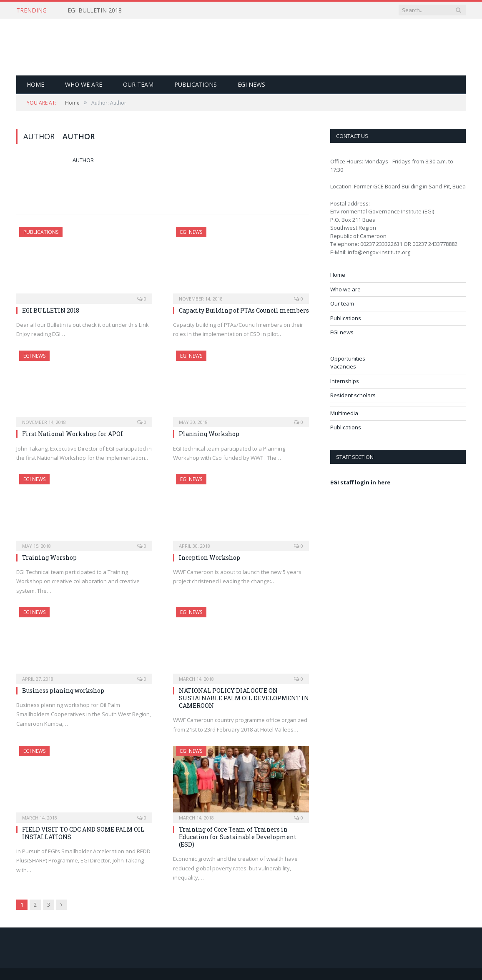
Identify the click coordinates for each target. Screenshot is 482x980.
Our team (138, 84)
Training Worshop (49, 558)
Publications (196, 84)
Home (35, 84)
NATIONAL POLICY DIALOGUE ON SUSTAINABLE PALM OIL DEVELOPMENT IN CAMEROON (244, 698)
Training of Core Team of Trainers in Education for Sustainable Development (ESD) (238, 837)
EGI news (251, 84)
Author (83, 160)
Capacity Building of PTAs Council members (244, 310)
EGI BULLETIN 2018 (95, 10)
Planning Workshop (209, 434)
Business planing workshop (63, 691)
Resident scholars (353, 395)
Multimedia (344, 413)
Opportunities (348, 358)
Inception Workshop (210, 558)
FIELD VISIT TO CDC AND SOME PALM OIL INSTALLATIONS (83, 833)
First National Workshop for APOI (73, 434)
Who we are (84, 84)
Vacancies (343, 366)
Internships (345, 381)
